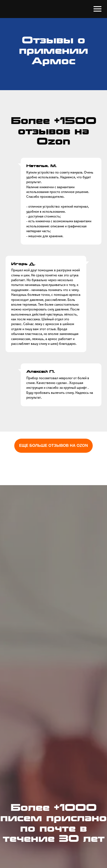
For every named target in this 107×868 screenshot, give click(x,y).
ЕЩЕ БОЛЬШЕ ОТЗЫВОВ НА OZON (53, 445)
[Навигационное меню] (97, 9)
